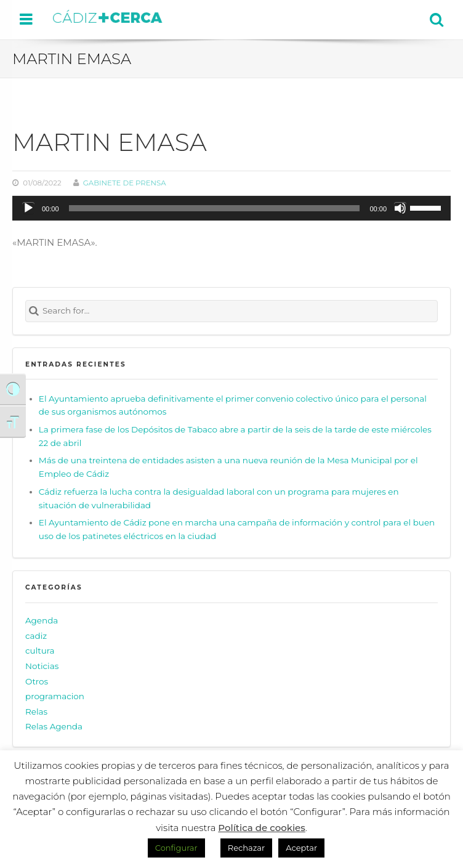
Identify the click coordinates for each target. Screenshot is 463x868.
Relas (36, 712)
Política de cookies (262, 828)
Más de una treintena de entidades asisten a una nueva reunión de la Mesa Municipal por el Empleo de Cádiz (228, 467)
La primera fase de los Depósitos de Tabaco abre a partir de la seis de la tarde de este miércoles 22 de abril (235, 436)
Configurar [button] (176, 848)
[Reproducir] (28, 208)
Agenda (42, 620)
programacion (55, 696)
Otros (37, 681)
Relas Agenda (54, 726)
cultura (40, 651)
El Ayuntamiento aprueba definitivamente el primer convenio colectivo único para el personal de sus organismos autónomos (233, 405)
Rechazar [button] (246, 848)
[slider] (215, 208)
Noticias (42, 666)
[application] (231, 208)
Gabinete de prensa (125, 183)
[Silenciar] (400, 208)
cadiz (36, 636)
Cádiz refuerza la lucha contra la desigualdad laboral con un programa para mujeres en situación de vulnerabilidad (219, 498)
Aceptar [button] (301, 848)
